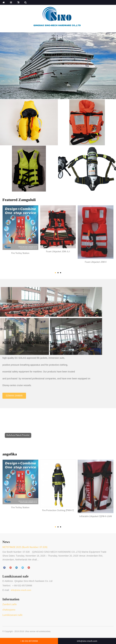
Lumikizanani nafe (12, 615)
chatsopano (9, 610)
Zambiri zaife (10, 604)
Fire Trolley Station (20, 250)
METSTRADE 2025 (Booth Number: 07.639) (25, 547)
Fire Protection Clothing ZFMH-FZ (58, 507)
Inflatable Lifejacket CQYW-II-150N (96, 513)
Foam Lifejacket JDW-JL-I (58, 248)
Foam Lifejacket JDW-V (96, 259)
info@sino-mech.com (21, 590)
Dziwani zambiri (14, 393)
